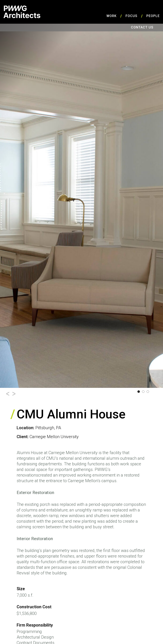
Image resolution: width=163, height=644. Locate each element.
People (153, 16)
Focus (131, 16)
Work (111, 16)
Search (159, 28)
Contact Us (142, 27)
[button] (8, 394)
